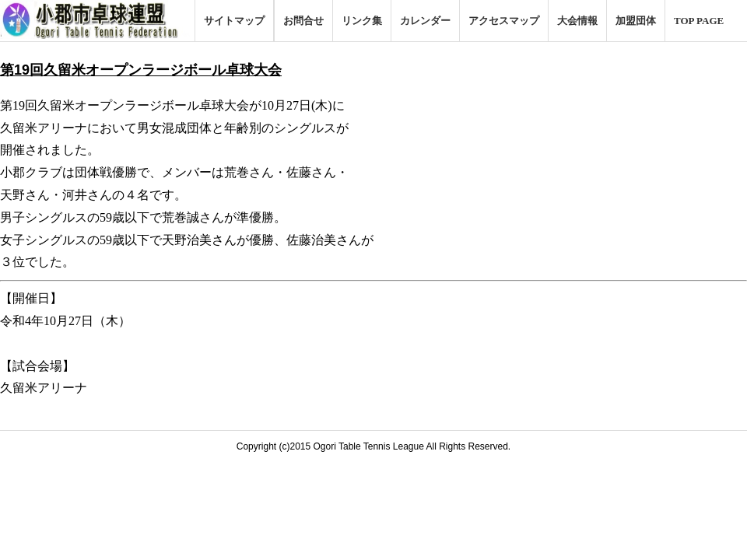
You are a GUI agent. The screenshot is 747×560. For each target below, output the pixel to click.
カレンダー (425, 21)
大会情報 (577, 21)
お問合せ (303, 21)
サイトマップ (234, 21)
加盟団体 (636, 21)
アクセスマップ (504, 21)
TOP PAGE (699, 21)
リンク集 (362, 21)
